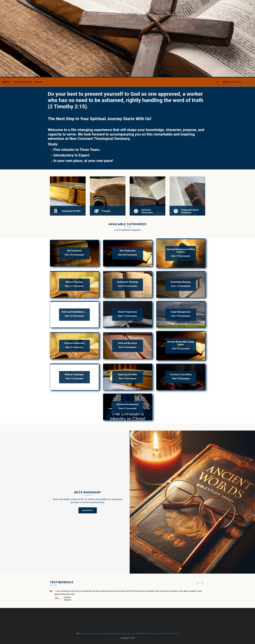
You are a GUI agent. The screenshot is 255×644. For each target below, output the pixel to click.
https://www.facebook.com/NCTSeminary (159, 634)
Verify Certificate (23, 82)
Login (250, 82)
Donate (38, 82)
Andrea (67, 597)
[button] (217, 82)
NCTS (6, 82)
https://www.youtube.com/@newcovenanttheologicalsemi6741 (109, 634)
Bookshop (88, 510)
